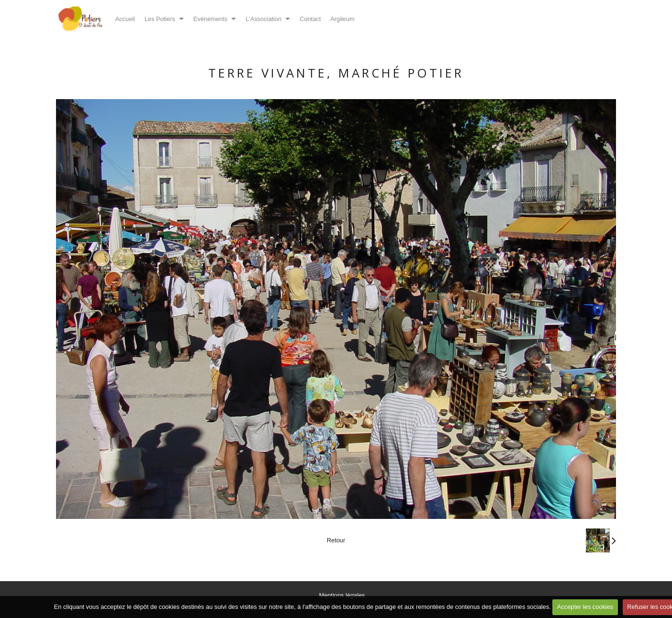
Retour (336, 540)
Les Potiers (160, 19)
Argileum (342, 19)
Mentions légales (342, 595)
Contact (310, 19)
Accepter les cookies (585, 607)
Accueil (125, 19)
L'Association (263, 19)
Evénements (210, 19)
